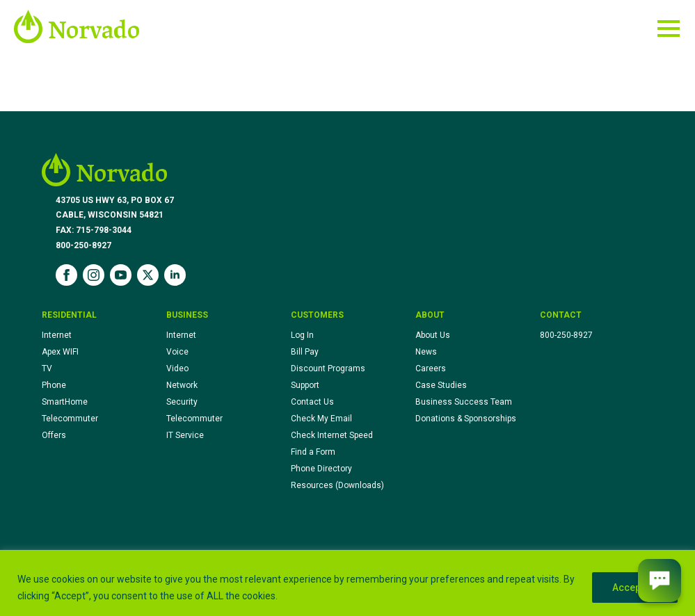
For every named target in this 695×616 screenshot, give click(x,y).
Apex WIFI (60, 352)
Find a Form (313, 452)
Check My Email (321, 419)
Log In (302, 335)
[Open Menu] (669, 29)
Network (182, 385)
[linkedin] (175, 275)
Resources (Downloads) (337, 485)
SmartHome (65, 402)
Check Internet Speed (332, 435)
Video (177, 368)
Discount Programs (328, 368)
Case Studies (441, 385)
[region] (347, 583)
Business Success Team (464, 402)
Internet (57, 335)
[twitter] (148, 275)
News (426, 352)
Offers (54, 435)
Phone (54, 385)
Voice (177, 352)
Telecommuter (70, 419)
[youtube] (121, 275)
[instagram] (94, 275)
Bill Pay (305, 352)
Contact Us (312, 402)
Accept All (635, 587)
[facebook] (66, 275)
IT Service (185, 435)
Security (182, 402)
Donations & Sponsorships (466, 419)
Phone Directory (321, 469)
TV (47, 368)
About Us (433, 335)
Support (305, 385)
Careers (431, 368)
